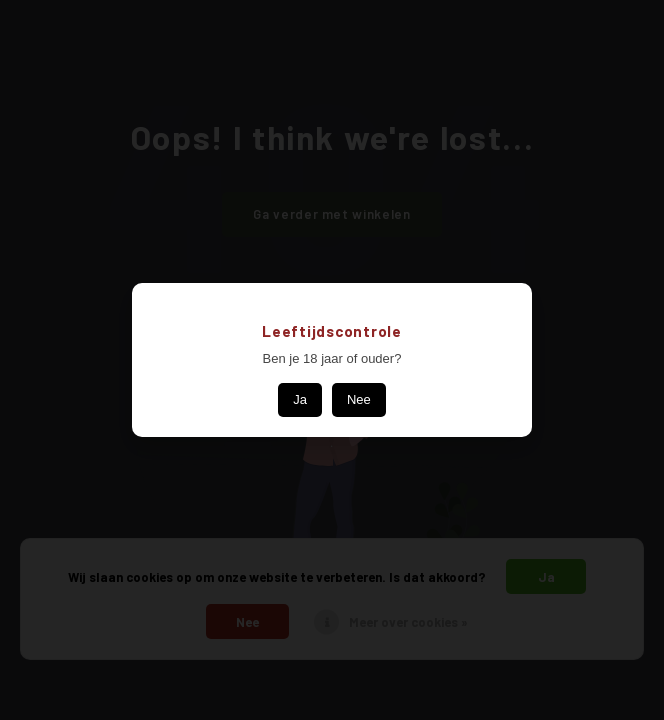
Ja (300, 399)
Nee (359, 399)
